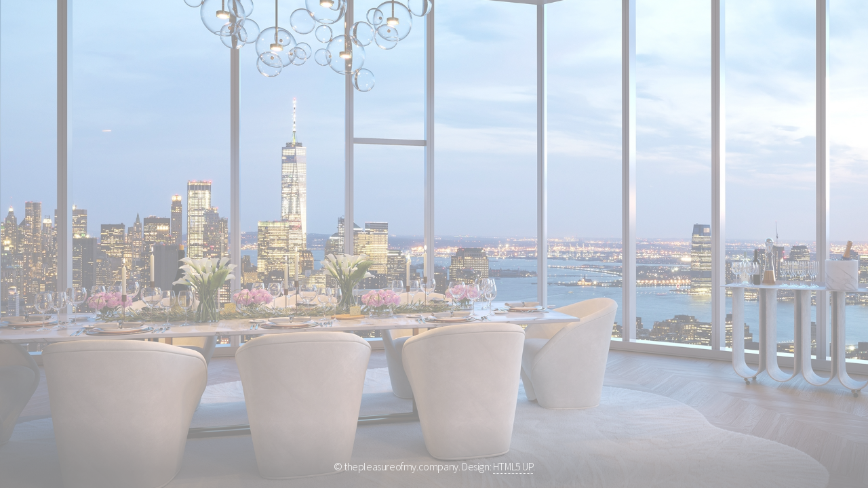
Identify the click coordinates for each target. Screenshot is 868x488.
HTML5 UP (513, 466)
